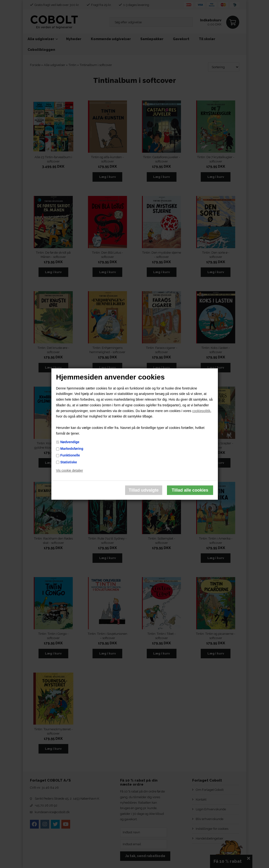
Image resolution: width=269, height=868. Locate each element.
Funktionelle (70, 455)
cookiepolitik (201, 411)
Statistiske (69, 462)
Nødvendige (70, 442)
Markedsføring (72, 449)
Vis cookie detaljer (70, 471)
